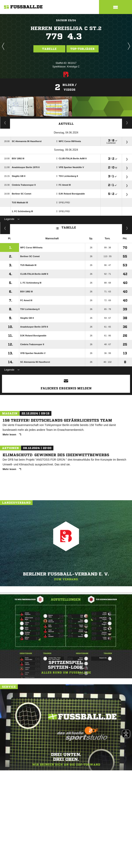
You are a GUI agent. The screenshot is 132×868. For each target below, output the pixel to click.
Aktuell (66, 124)
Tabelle (49, 49)
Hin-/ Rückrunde (127, 228)
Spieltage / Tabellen (127, 123)
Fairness (5, 228)
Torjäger (5, 123)
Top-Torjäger (82, 49)
